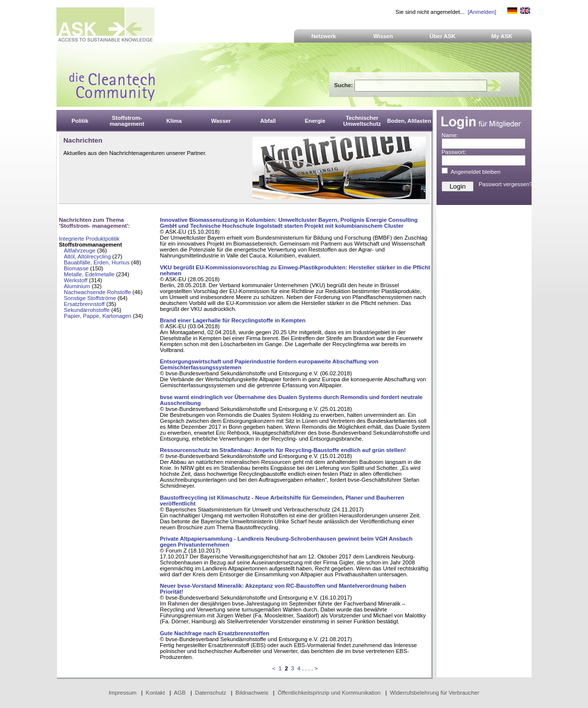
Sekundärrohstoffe (88, 310)
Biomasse (76, 268)
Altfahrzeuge (80, 251)
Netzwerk (324, 36)
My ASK (502, 36)
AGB (180, 693)
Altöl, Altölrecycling (87, 256)
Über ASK (443, 36)
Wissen (383, 36)
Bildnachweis (252, 693)
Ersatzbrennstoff (84, 304)
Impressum (123, 693)
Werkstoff (76, 280)
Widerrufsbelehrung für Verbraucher (435, 693)
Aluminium (77, 286)
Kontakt (156, 693)
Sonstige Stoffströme (90, 298)
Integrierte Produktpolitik (89, 239)
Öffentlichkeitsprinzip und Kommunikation (329, 693)
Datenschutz (211, 693)
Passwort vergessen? (506, 184)
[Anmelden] (482, 12)
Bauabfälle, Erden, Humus (97, 262)
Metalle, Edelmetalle (89, 274)
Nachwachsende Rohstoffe (98, 292)
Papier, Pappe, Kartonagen (98, 316)
